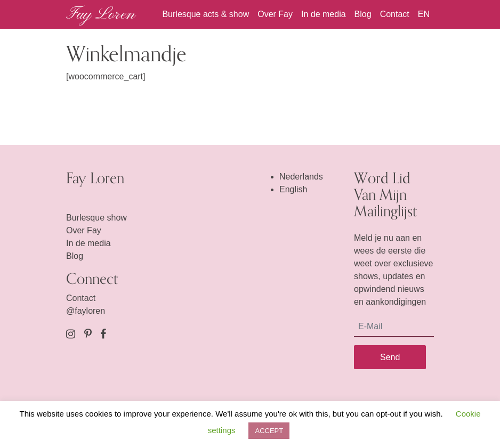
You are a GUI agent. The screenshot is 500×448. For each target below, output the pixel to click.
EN (424, 14)
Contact (395, 14)
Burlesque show (96, 218)
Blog (363, 14)
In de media (324, 14)
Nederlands (301, 177)
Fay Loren (100, 14)
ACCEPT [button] (269, 431)
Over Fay (275, 14)
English (293, 189)
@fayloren (86, 311)
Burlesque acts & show (205, 14)
